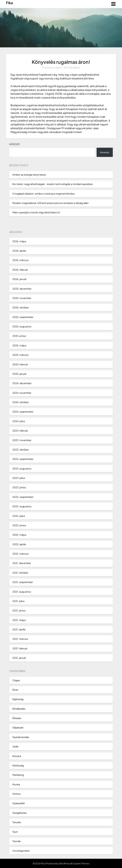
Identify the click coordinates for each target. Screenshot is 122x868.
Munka (16, 784)
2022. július (19, 516)
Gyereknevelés (21, 737)
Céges (16, 680)
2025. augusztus (22, 326)
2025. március (20, 355)
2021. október (20, 573)
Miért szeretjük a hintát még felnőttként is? (36, 212)
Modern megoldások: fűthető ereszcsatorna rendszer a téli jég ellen (51, 203)
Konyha (17, 756)
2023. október (21, 449)
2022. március (20, 554)
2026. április (19, 251)
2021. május (19, 620)
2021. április (19, 629)
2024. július (19, 421)
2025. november (22, 298)
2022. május (19, 535)
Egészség (18, 699)
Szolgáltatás (20, 813)
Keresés (15, 144)
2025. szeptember (23, 317)
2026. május (19, 241)
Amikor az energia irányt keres (29, 175)
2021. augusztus (22, 592)
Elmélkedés (19, 709)
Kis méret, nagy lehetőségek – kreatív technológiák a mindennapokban (53, 184)
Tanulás (17, 822)
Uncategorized (21, 851)
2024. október (21, 402)
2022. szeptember (23, 497)
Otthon (17, 794)
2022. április (19, 544)
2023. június (19, 487)
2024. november (22, 393)
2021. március (20, 639)
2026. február (20, 270)
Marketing (18, 775)
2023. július (19, 478)
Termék (17, 841)
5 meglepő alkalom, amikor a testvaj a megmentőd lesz (44, 194)
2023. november (22, 440)
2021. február (20, 648)
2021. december (22, 563)
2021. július (19, 601)
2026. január (19, 279)
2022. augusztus (22, 506)
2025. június (19, 336)
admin (77, 67)
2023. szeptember (23, 459)
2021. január (19, 658)
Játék (15, 746)
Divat (15, 690)
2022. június (19, 525)
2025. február (20, 364)
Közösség (18, 765)
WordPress (65, 863)
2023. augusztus (22, 468)
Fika (9, 3)
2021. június (19, 610)
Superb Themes (81, 863)
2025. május (19, 345)
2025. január (19, 374)
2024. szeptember (23, 412)
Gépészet (18, 727)
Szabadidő (19, 803)
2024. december (22, 383)
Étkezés (17, 718)
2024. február (20, 430)
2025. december (22, 289)
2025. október (21, 307)
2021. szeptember (23, 582)
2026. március (20, 260)
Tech (15, 832)
